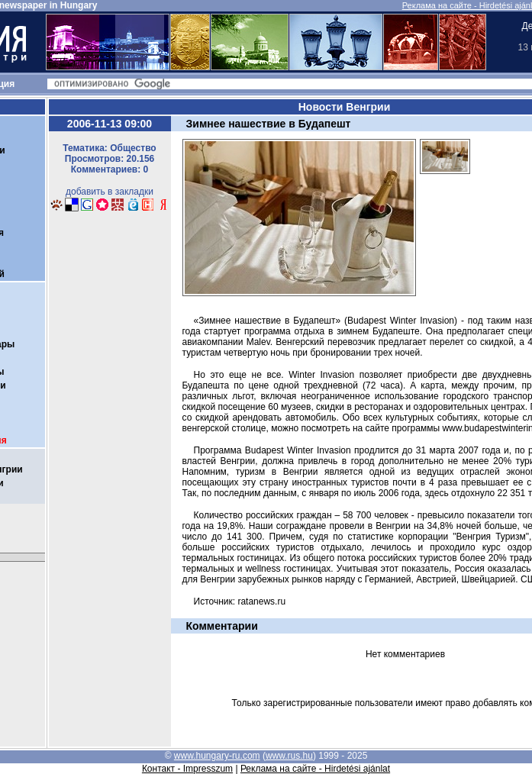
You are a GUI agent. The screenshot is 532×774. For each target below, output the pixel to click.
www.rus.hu (289, 756)
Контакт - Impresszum (187, 769)
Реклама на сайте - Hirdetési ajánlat (315, 769)
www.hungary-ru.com (217, 756)
